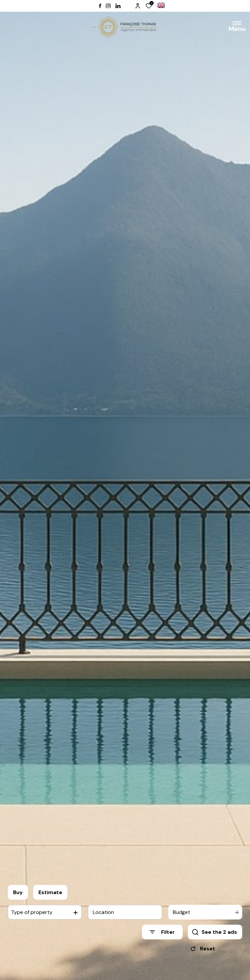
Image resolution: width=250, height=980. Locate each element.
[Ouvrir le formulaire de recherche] (162, 934)
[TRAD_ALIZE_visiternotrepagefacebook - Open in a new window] (100, 6)
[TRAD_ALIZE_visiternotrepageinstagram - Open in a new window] (108, 6)
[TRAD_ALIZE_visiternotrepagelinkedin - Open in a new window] (118, 6)
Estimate (50, 895)
